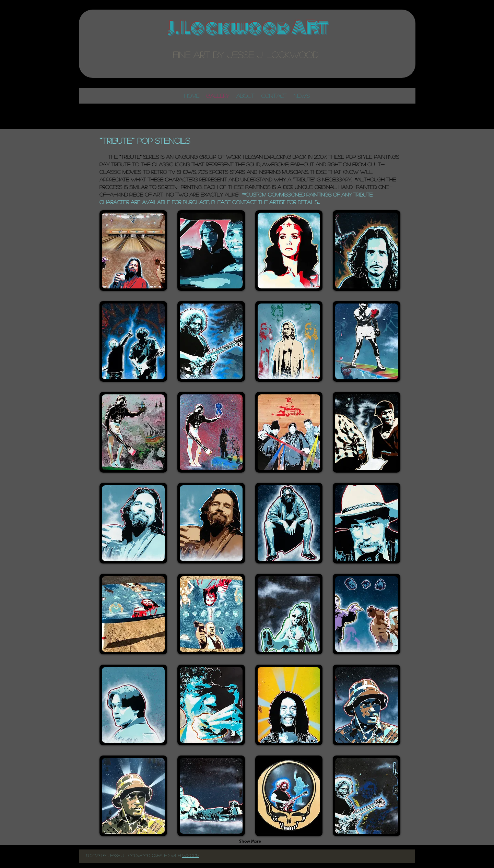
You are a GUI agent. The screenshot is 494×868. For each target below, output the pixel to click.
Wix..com (191, 855)
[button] (133, 251)
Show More (250, 841)
